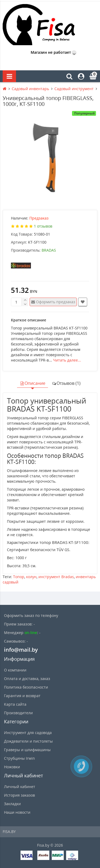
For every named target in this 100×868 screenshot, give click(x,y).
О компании (15, 670)
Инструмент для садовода (28, 733)
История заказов (19, 795)
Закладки (12, 804)
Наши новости (17, 812)
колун (31, 577)
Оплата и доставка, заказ (27, 679)
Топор (19, 577)
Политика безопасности (26, 687)
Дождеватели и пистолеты (28, 741)
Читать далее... (67, 360)
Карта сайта (15, 704)
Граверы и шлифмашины (27, 750)
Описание (33, 383)
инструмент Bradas (56, 577)
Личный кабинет (20, 787)
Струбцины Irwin (19, 758)
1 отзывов (43, 226)
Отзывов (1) (66, 383)
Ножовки (12, 767)
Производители (18, 713)
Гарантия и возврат (22, 696)
